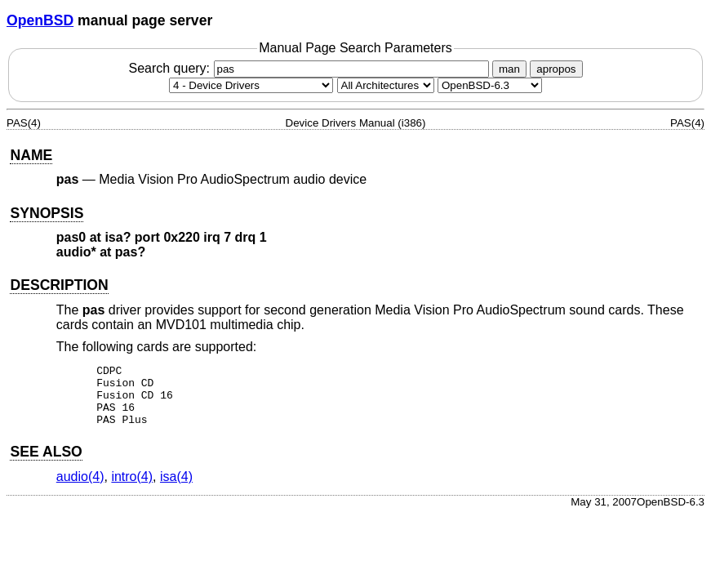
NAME (31, 155)
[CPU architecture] (386, 85)
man (509, 69)
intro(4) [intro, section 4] (132, 489)
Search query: (310, 68)
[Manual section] (251, 85)
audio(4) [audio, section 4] (80, 489)
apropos (556, 69)
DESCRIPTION (59, 285)
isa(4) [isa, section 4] (176, 489)
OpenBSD (40, 20)
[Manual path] (490, 85)
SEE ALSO (46, 464)
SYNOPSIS (47, 213)
